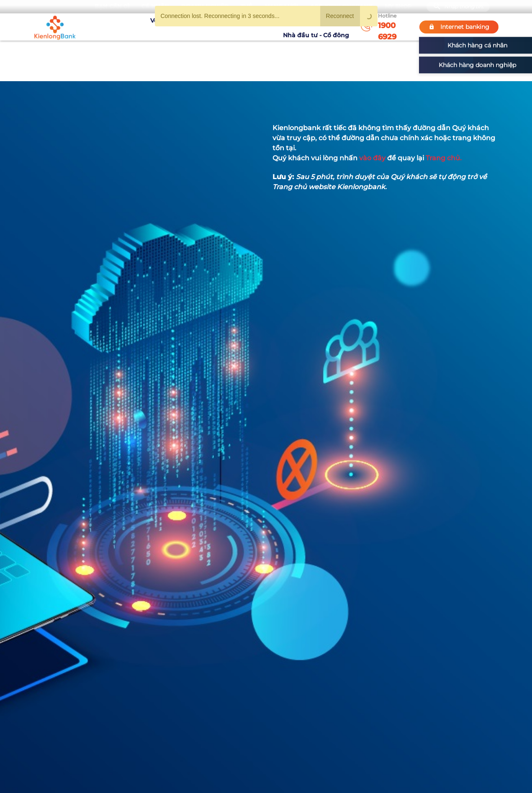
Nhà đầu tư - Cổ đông (318, 27)
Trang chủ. (444, 158)
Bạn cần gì (112, 6)
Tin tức (270, 27)
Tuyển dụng (193, 27)
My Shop (398, 6)
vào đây (372, 158)
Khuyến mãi (235, 27)
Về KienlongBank (143, 27)
